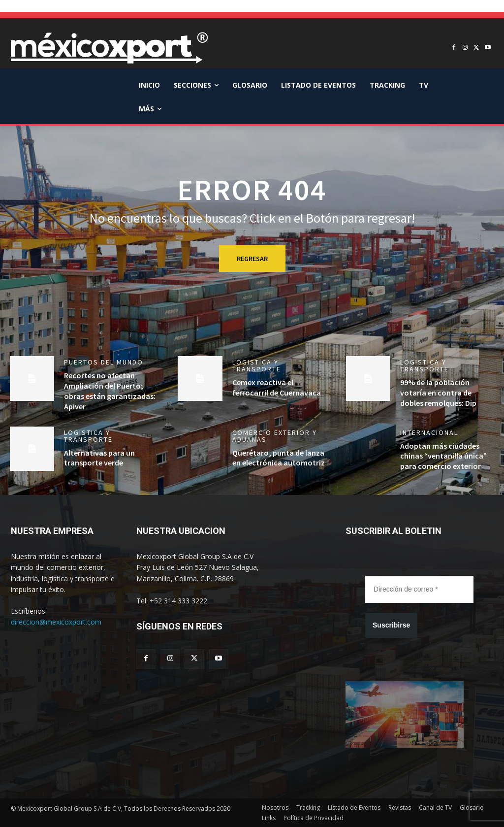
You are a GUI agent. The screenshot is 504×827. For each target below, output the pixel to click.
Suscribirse (391, 625)
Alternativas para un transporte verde (99, 458)
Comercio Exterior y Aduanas (275, 436)
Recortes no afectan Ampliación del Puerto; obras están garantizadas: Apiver (110, 391)
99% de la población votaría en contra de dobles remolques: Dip (438, 393)
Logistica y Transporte (257, 365)
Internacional (429, 432)
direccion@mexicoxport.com (56, 622)
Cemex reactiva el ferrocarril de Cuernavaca (277, 387)
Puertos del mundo (104, 362)
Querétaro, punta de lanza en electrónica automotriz (279, 458)
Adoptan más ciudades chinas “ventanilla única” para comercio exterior (443, 456)
